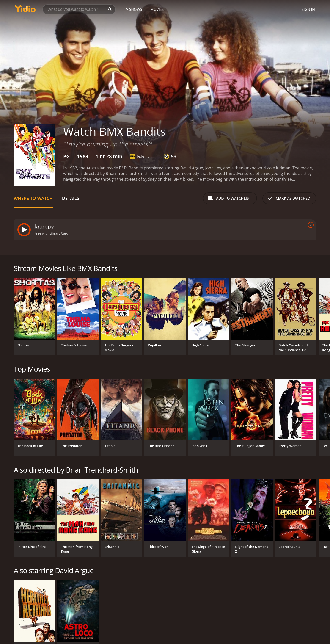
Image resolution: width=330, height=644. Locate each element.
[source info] (310, 225)
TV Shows (133, 9)
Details (70, 198)
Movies (157, 9)
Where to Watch (33, 198)
